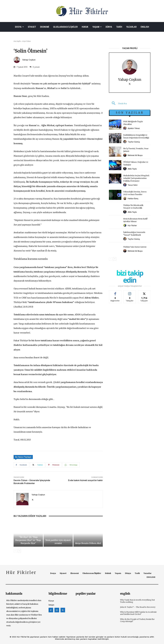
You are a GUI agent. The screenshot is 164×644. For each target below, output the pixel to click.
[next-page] (19, 551)
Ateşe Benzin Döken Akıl (88, 543)
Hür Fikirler (132, 225)
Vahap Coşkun (29, 60)
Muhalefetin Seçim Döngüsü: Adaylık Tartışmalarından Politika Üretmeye (136, 178)
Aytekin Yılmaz (134, 128)
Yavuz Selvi (133, 185)
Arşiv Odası (26, 41)
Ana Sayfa (17, 41)
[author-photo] (125, 128)
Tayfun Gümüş (134, 142)
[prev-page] (15, 551)
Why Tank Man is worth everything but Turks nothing (137, 601)
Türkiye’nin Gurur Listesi (135, 247)
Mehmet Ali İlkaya (135, 155)
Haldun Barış (133, 198)
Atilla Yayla (132, 169)
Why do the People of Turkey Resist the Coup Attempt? (137, 620)
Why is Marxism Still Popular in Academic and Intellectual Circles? (138, 613)
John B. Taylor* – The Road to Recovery (138, 607)
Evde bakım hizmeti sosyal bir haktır (85, 480)
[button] (118, 104)
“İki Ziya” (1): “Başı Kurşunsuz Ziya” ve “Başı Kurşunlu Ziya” (28, 540)
